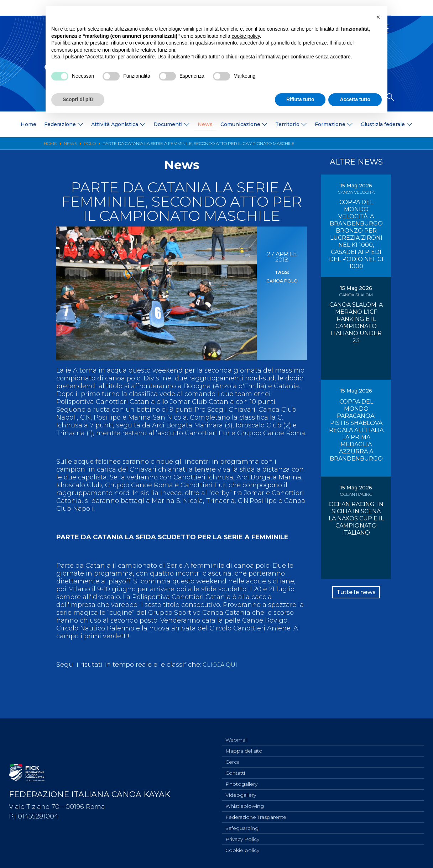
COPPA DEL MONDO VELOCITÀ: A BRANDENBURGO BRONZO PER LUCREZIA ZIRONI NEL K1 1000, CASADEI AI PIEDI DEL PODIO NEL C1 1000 (356, 234)
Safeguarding (242, 826)
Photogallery (241, 779)
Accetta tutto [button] (355, 99)
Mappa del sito (244, 744)
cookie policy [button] (246, 36)
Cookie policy (242, 850)
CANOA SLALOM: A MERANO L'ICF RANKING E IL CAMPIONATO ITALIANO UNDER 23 (356, 323)
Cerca (233, 756)
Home (28, 124)
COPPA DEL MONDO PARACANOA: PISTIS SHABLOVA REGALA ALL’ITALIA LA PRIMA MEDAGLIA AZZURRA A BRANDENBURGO (356, 430)
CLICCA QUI (221, 665)
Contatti (235, 768)
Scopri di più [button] (78, 99)
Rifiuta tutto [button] (300, 99)
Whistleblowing (245, 803)
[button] (378, 17)
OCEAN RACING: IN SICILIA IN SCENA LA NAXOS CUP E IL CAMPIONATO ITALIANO (356, 518)
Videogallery (241, 791)
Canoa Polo (282, 280)
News (205, 124)
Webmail (236, 732)
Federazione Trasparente (256, 815)
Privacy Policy (242, 838)
